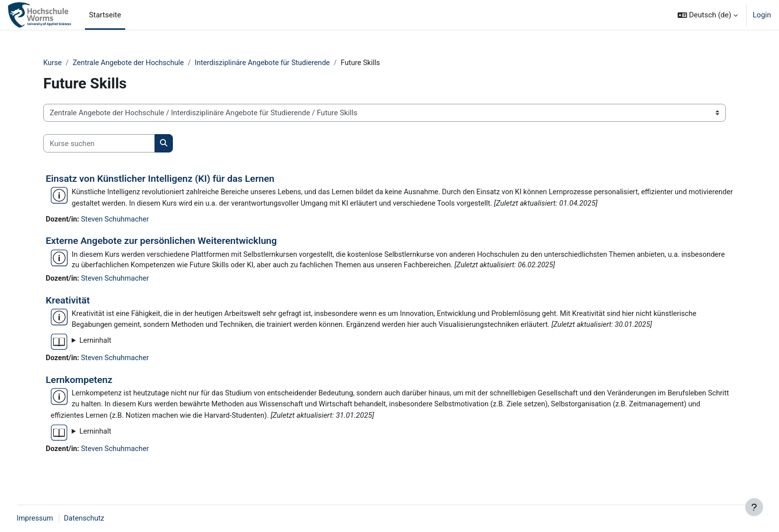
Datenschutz (104, 519)
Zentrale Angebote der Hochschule (131, 63)
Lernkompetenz (79, 383)
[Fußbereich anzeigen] (754, 507)
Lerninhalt (96, 343)
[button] (708, 15)
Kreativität (68, 302)
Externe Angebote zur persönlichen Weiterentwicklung (161, 242)
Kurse (53, 63)
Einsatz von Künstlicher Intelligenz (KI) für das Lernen (160, 179)
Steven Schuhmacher (117, 220)
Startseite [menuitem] (105, 15)
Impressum (54, 519)
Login (762, 15)
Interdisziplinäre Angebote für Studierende (268, 63)
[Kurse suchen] (99, 144)
